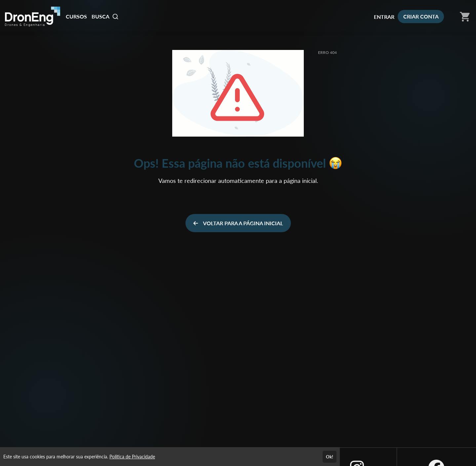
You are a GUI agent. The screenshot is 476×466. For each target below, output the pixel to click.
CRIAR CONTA (421, 16)
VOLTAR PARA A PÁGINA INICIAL (238, 223)
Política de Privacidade (132, 457)
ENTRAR (384, 17)
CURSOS (76, 16)
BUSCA (105, 17)
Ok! (330, 457)
